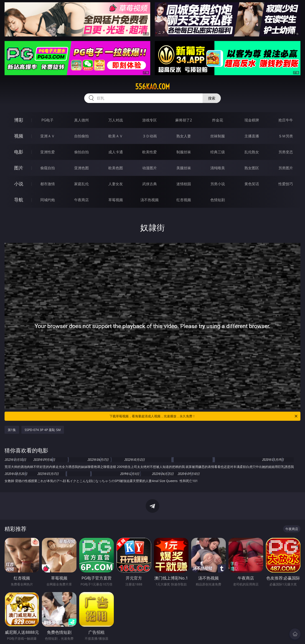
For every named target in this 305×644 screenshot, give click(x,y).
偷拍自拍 (81, 152)
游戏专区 (150, 120)
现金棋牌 (252, 120)
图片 (19, 168)
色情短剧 (218, 200)
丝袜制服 (218, 136)
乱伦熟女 (252, 152)
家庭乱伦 (81, 184)
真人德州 (81, 120)
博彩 (19, 120)
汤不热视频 (150, 200)
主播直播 (252, 136)
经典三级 (218, 152)
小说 (19, 184)
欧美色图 (116, 168)
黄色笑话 (252, 184)
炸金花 (218, 120)
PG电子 (47, 120)
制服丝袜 (184, 152)
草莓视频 (116, 200)
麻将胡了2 (184, 120)
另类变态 (286, 152)
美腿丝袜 (184, 168)
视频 (19, 136)
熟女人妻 (184, 136)
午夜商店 (81, 200)
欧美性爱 (150, 152)
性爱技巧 (286, 184)
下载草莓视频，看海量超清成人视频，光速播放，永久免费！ (204, 416)
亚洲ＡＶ (48, 136)
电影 (19, 152)
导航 (19, 200)
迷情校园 (184, 184)
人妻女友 (116, 184)
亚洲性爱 (48, 152)
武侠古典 (150, 184)
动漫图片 (150, 168)
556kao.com (152, 87)
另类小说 (218, 184)
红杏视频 (184, 200)
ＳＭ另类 (286, 136)
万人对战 (116, 120)
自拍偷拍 (81, 136)
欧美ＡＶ (116, 136)
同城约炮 (48, 200)
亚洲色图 (81, 168)
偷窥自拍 (48, 168)
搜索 (212, 98)
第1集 (12, 430)
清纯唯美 (218, 168)
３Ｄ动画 (150, 136)
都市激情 (48, 184)
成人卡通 (116, 152)
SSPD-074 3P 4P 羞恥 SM (43, 430)
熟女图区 (252, 168)
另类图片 (286, 168)
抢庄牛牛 (286, 120)
